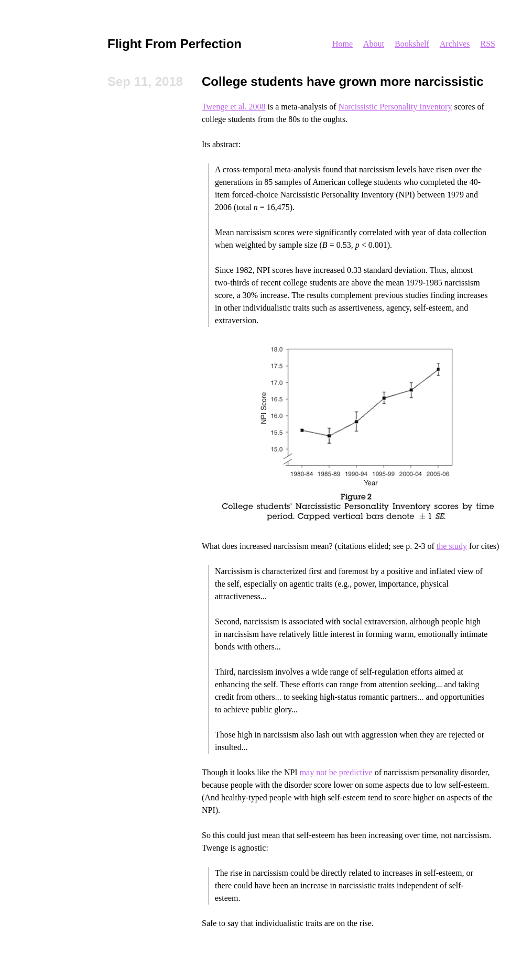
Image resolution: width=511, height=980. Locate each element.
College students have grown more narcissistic (343, 81)
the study (452, 546)
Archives (455, 44)
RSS (488, 44)
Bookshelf (412, 44)
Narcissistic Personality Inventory (395, 107)
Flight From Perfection (175, 44)
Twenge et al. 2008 (234, 107)
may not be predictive (336, 772)
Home (343, 44)
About (374, 44)
